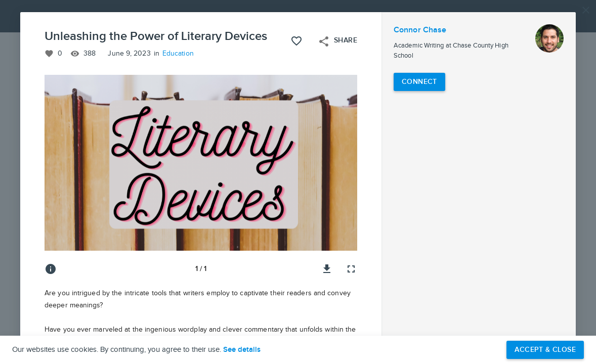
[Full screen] (351, 269)
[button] (298, 182)
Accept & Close (545, 350)
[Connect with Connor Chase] (419, 82)
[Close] (586, 10)
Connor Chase (420, 30)
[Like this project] (296, 41)
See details (242, 350)
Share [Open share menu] (337, 41)
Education (178, 54)
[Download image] (327, 269)
